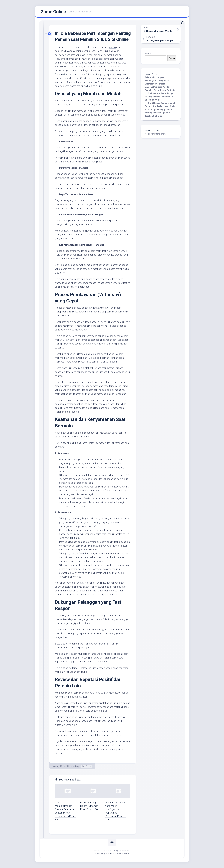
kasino (112, 47)
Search (148, 54)
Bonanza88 (61, 74)
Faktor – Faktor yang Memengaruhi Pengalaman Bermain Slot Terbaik (158, 81)
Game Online (53, 12)
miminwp (75, 766)
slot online (94, 78)
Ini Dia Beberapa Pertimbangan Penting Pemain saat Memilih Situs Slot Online (159, 97)
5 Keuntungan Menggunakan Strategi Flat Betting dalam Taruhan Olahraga (158, 113)
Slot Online (86, 766)
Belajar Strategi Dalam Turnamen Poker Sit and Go (89, 806)
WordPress (111, 854)
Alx (127, 854)
